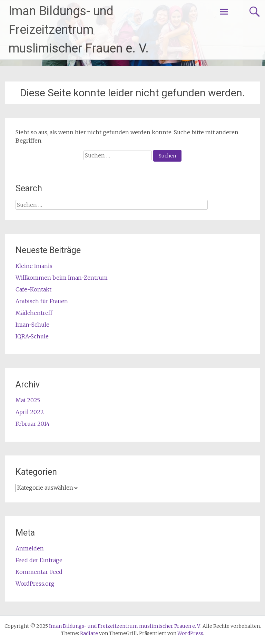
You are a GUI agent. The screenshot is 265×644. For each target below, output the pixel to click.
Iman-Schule (32, 325)
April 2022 (30, 412)
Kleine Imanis (34, 266)
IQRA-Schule (32, 336)
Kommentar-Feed (39, 572)
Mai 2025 (28, 400)
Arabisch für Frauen (42, 301)
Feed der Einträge (39, 560)
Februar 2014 (33, 424)
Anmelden (30, 548)
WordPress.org (35, 584)
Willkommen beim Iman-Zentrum (62, 278)
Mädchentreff (34, 313)
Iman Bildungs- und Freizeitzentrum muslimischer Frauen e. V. (79, 30)
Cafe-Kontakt (33, 289)
